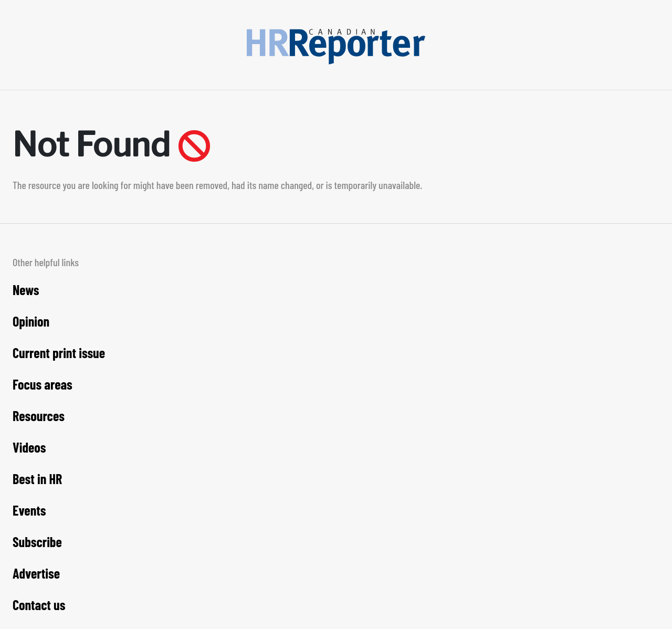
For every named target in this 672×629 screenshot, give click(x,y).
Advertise (36, 573)
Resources (39, 416)
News (26, 290)
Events (29, 510)
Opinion (31, 321)
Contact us (39, 605)
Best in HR (37, 479)
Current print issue (59, 353)
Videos (29, 447)
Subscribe (37, 542)
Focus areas (43, 384)
